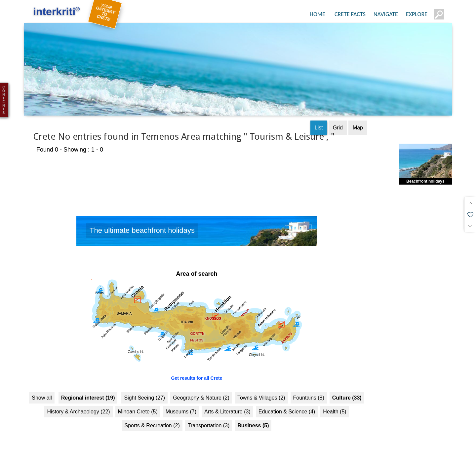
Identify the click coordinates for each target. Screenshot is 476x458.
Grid (338, 123)
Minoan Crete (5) (138, 407)
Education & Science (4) (287, 407)
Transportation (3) (209, 421)
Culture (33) (347, 393)
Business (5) (253, 421)
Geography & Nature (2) (201, 393)
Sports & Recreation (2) (152, 421)
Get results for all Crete (197, 373)
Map (358, 123)
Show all (42, 393)
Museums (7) (181, 407)
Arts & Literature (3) (227, 407)
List (319, 123)
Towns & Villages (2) (261, 393)
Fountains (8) (309, 393)
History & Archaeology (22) (78, 407)
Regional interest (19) (88, 393)
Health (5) (335, 407)
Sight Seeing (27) (144, 393)
